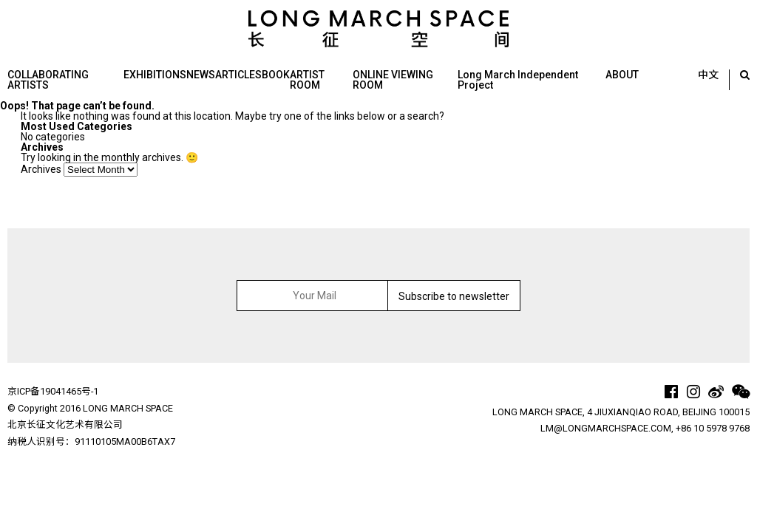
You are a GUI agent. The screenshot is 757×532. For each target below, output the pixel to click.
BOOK (276, 75)
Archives (41, 169)
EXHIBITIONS (155, 75)
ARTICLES (238, 75)
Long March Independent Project (518, 80)
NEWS (201, 75)
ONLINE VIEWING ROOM (393, 80)
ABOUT (622, 75)
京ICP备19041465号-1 (53, 391)
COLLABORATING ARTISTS (48, 80)
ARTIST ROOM (307, 80)
